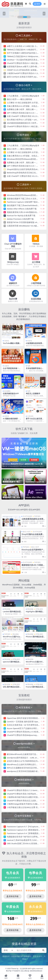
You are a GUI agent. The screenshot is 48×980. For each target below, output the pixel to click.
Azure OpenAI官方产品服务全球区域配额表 (26, 728)
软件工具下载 (24, 429)
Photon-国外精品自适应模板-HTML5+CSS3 (35, 638)
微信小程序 (27, 532)
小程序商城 (36, 283)
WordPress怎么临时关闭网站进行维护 (23, 764)
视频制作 (43, 478)
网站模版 (24, 580)
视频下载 (7, 479)
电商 (29, 366)
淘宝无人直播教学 (33, 393)
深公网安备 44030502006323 (32, 971)
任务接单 (30, 416)
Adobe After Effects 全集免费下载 (22, 209)
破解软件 (13, 283)
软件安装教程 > (25, 816)
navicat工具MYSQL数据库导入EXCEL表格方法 (27, 840)
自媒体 (7, 366)
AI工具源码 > (25, 35)
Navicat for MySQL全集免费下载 (21, 215)
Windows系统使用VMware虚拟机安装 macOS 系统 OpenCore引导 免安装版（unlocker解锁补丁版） (23, 465)
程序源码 (7, 461)
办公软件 (15, 461)
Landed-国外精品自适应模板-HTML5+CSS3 (12, 613)
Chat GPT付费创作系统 (13, 245)
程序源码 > (25, 135)
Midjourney (13, 262)
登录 (37, 4)
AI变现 (7, 341)
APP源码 (24, 505)
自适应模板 (36, 299)
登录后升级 (13, 896)
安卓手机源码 (28, 516)
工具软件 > (25, 184)
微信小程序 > (25, 85)
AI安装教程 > (25, 707)
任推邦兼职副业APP (11, 393)
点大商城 (36, 262)
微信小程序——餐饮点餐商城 (19, 99)
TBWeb (36, 244)
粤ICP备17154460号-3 (14, 971)
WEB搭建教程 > (25, 780)
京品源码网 (24, 969)
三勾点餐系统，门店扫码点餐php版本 (23, 96)
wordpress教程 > (25, 743)
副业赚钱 (24, 309)
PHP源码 (37, 516)
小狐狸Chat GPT (17, 956)
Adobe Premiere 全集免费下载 (20, 219)
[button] (20, 17)
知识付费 (13, 299)
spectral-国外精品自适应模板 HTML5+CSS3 (12, 663)
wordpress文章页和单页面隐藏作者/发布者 (26, 771)
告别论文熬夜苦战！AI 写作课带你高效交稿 (25, 725)
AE (28, 495)
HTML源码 (39, 609)
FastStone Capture (31, 478)
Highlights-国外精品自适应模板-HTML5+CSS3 (35, 613)
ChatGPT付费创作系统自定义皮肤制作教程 (25, 801)
